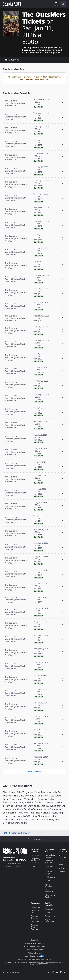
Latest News (62, 864)
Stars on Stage (48, 873)
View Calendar (34, 771)
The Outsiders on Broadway (16, 833)
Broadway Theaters (35, 917)
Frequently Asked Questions (35, 861)
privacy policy (43, 963)
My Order (35, 855)
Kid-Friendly (50, 877)
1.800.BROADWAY (19, 860)
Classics (48, 881)
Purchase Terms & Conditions (34, 947)
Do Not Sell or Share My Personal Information (34, 959)
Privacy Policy (35, 940)
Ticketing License (35, 953)
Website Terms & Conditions (34, 943)
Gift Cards (35, 922)
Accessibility (50, 916)
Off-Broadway (49, 891)
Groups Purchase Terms (35, 950)
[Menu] (56, 4)
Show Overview (11, 60)
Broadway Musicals (49, 862)
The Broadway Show (63, 857)
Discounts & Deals (50, 896)
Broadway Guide (35, 912)
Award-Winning (48, 885)
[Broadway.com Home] (12, 4)
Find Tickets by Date (50, 856)
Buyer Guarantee (49, 921)
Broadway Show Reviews (35, 927)
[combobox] (62, 4)
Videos (62, 868)
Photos (62, 872)
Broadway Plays (49, 867)
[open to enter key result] (63, 4)
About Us (49, 909)
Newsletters (36, 907)
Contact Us (8, 858)
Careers (48, 913)
